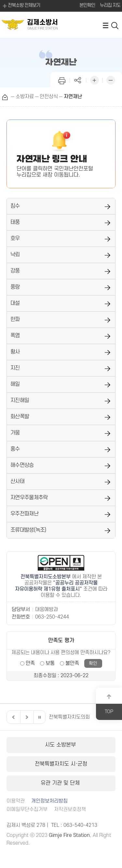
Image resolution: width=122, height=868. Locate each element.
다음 (26, 717)
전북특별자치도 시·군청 (61, 764)
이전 (13, 717)
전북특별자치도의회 (69, 717)
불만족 (72, 663)
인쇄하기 (62, 80)
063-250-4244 (52, 617)
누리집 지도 (110, 5)
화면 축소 (111, 80)
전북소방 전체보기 (21, 6)
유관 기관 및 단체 (61, 783)
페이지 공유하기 (78, 80)
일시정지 (39, 717)
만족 (30, 663)
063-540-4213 (80, 825)
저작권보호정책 (70, 810)
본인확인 (87, 5)
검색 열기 (115, 25)
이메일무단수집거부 (27, 810)
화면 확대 (94, 80)
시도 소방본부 (61, 745)
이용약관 (16, 801)
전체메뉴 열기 (105, 25)
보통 (50, 663)
